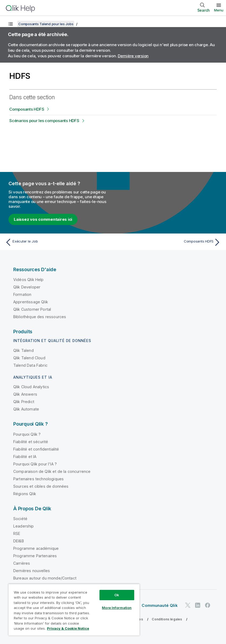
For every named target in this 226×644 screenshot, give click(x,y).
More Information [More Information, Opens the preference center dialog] (117, 608)
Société (20, 519)
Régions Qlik (25, 494)
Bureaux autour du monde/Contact (45, 578)
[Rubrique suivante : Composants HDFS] (169, 242)
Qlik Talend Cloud (29, 358)
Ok (117, 595)
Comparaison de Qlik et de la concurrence (52, 471)
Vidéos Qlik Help (29, 280)
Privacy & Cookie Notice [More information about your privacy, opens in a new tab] (68, 628)
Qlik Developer (27, 287)
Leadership (24, 526)
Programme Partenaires (35, 556)
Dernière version (133, 56)
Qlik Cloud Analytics (31, 387)
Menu (219, 10)
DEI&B (19, 541)
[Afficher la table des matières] (11, 24)
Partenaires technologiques (38, 479)
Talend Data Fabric (30, 365)
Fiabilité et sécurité (31, 442)
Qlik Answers (25, 394)
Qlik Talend (23, 350)
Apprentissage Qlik (31, 302)
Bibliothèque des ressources (40, 317)
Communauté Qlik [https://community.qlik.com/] (160, 605)
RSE (17, 533)
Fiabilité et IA (25, 457)
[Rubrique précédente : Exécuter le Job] (57, 242)
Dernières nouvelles (32, 571)
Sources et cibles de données (41, 486)
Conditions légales (167, 619)
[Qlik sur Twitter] (188, 605)
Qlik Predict (24, 402)
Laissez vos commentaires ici (43, 219)
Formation (22, 294)
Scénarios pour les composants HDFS (44, 121)
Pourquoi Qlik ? (27, 434)
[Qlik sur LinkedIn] (198, 605)
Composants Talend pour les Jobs (46, 24)
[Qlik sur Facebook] (208, 605)
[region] (74, 610)
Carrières (22, 563)
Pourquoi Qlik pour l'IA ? (35, 464)
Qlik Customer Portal (32, 309)
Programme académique (36, 548)
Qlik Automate (26, 409)
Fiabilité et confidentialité (36, 449)
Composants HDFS (27, 109)
